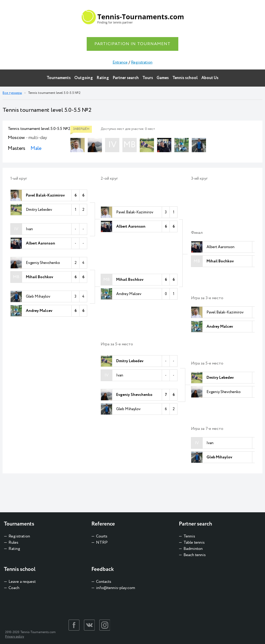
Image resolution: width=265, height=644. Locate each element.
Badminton (193, 549)
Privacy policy (15, 637)
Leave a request (22, 582)
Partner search (126, 78)
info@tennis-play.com (116, 588)
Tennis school (185, 78)
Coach (14, 588)
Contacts (104, 582)
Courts (102, 536)
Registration (142, 62)
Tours (148, 78)
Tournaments (59, 78)
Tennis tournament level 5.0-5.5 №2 (39, 129)
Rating (103, 78)
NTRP (102, 542)
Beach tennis (195, 555)
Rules (13, 542)
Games (163, 78)
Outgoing (84, 78)
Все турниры (12, 93)
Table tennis (194, 542)
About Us (210, 78)
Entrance (120, 62)
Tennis (189, 536)
